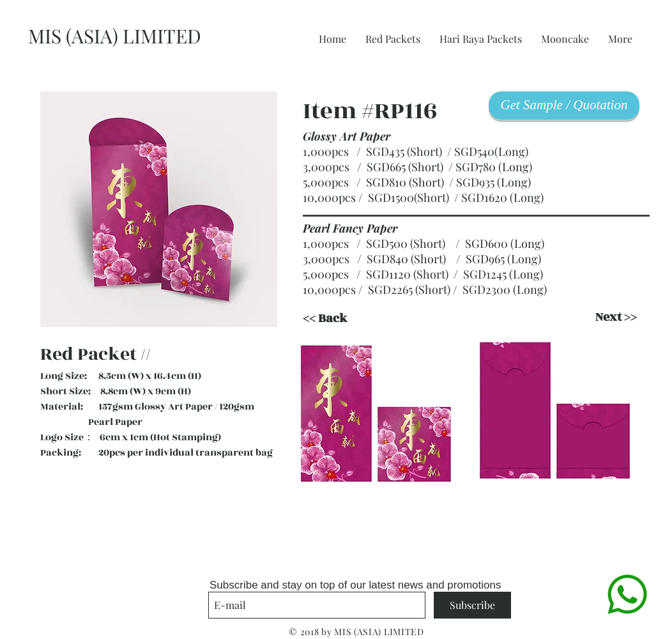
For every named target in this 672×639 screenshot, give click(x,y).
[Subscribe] (472, 605)
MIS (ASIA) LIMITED (115, 36)
